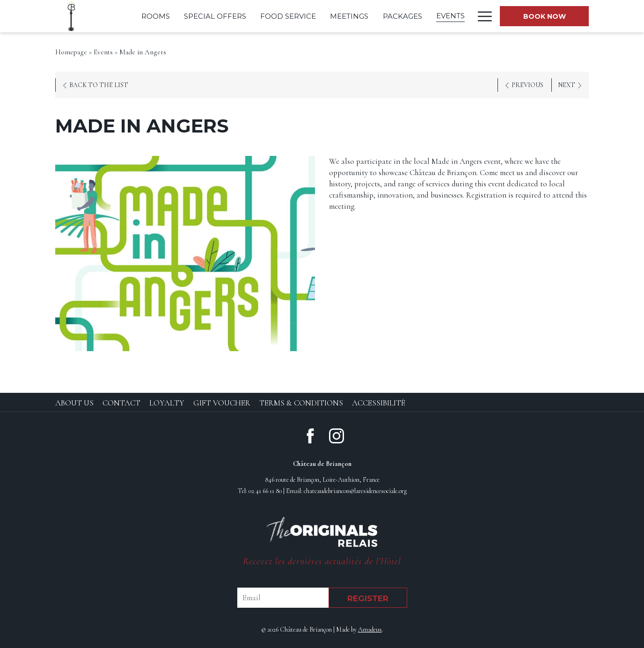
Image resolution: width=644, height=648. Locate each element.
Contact (121, 403)
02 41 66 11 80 (265, 491)
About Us (74, 403)
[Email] (283, 598)
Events (103, 52)
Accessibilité (379, 403)
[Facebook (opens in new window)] (310, 435)
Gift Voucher (222, 403)
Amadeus (370, 630)
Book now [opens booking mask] (545, 16)
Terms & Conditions (301, 403)
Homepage (71, 52)
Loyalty (167, 403)
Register (368, 598)
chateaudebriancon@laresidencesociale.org (355, 491)
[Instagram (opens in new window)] (337, 435)
